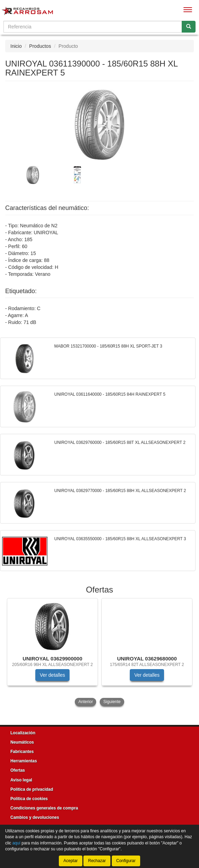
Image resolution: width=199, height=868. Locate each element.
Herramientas (24, 761)
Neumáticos (22, 742)
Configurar (126, 861)
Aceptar (70, 861)
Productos (40, 46)
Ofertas (18, 770)
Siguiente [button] (112, 702)
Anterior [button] (85, 702)
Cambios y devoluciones (35, 817)
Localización (23, 733)
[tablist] (99, 175)
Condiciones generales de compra (44, 808)
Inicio (16, 46)
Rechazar (97, 861)
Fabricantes (22, 752)
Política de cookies (29, 799)
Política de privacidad (32, 789)
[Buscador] (93, 27)
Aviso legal (21, 780)
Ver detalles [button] (52, 675)
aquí (16, 843)
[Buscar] (189, 27)
